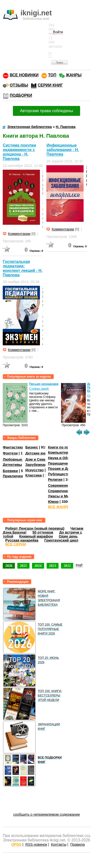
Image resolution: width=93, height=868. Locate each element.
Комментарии (19, 234)
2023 (53, 566)
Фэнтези (10, 453)
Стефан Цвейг (39, 389)
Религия (55, 480)
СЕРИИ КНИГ (50, 85)
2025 (23, 566)
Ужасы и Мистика (63, 496)
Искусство (34, 470)
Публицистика (61, 474)
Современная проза (65, 485)
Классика (33, 475)
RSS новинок (36, 844)
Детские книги (38, 453)
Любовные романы (20, 459)
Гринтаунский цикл (61, 540)
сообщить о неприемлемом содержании (46, 814)
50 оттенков (43, 532)
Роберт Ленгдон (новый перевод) (35, 528)
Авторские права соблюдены (46, 111)
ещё (79, 565)
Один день (68, 536)
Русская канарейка (22, 540)
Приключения (15, 476)
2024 (38, 566)
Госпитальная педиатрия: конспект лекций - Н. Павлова (23, 268)
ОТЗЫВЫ (19, 85)
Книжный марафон (36, 536)
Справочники (60, 491)
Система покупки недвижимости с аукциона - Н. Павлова (19, 152)
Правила (77, 844)
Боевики (10, 471)
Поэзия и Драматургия (68, 469)
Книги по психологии (66, 447)
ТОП (52, 75)
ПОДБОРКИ (21, 95)
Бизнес (32, 447)
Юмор (53, 502)
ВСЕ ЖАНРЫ (59, 507)
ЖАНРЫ (74, 75)
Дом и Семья (37, 459)
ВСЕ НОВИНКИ (24, 75)
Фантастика (13, 447)
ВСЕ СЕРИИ (16, 544)
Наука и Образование (67, 458)
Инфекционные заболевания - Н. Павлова (63, 150)
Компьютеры (60, 452)
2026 (9, 566)
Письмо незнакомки (44, 384)
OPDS (16, 844)
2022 (67, 566)
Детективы (12, 465)
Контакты (59, 844)
